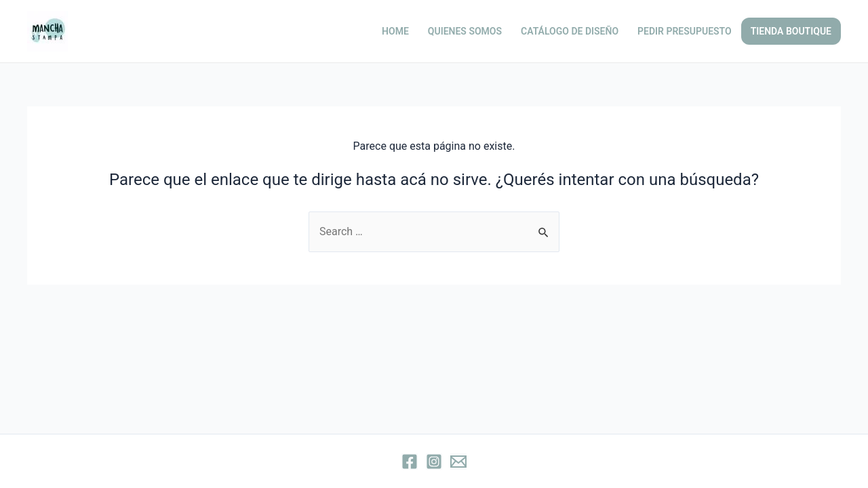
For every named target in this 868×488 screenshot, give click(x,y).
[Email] (458, 462)
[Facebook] (410, 462)
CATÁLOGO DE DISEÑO (570, 31)
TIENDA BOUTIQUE (791, 31)
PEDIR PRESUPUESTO (685, 31)
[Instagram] (434, 462)
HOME (395, 31)
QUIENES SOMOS (465, 31)
